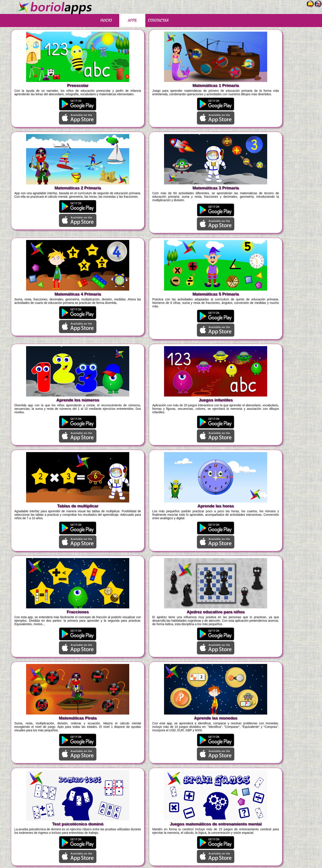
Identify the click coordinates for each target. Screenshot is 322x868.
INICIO (106, 20)
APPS (132, 20)
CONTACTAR (158, 20)
